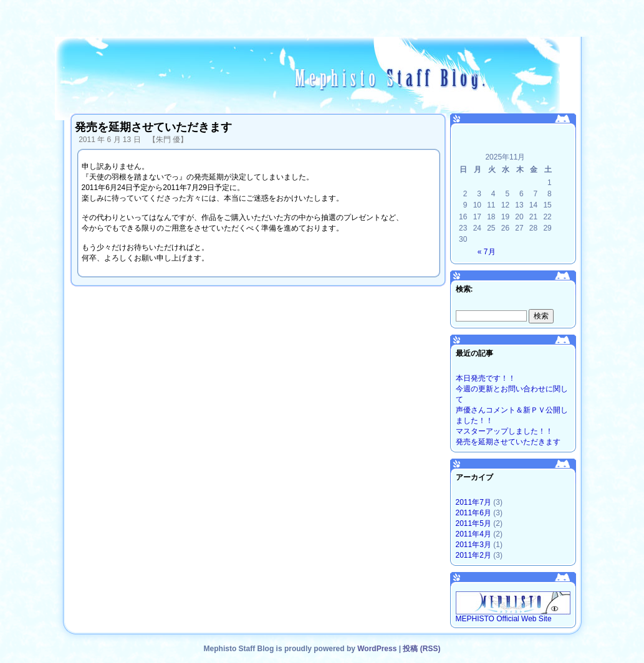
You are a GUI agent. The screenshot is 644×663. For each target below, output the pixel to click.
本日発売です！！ (486, 378)
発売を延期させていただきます (508, 442)
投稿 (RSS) (421, 649)
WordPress (377, 649)
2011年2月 (473, 555)
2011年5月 (473, 523)
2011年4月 (473, 534)
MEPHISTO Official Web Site (513, 615)
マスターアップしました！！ (504, 431)
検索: (464, 289)
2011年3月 (473, 545)
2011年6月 (473, 513)
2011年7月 (473, 502)
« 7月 (487, 252)
